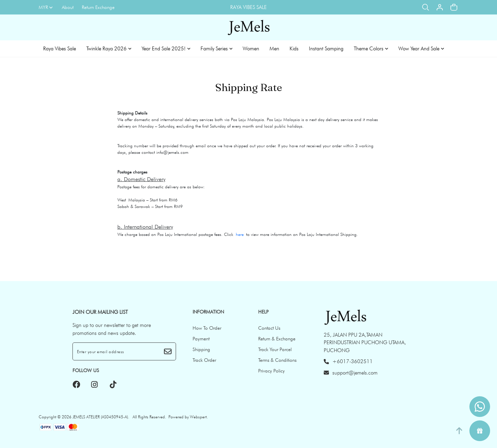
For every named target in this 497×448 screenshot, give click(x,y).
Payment (201, 339)
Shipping (201, 349)
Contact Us (269, 328)
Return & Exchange (277, 339)
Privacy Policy (271, 371)
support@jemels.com (351, 373)
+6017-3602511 (348, 361)
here (240, 234)
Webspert (198, 417)
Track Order (204, 360)
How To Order (207, 328)
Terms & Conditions (277, 360)
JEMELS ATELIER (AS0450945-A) (100, 417)
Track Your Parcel (275, 349)
